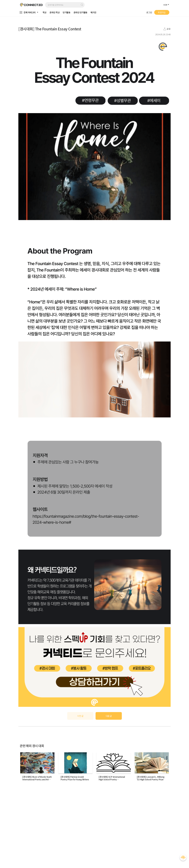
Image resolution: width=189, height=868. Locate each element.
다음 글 (109, 716)
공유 (169, 29)
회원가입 (162, 12)
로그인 (149, 12)
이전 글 (80, 716)
